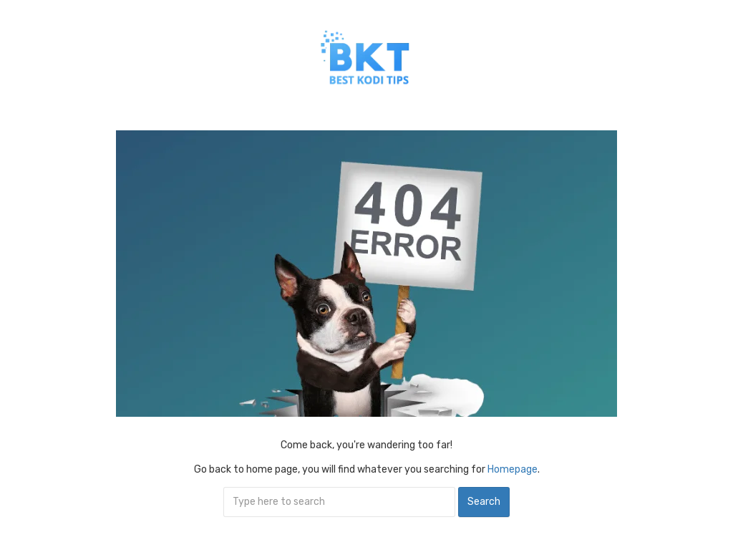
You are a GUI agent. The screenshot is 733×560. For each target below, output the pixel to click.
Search (484, 502)
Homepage (513, 469)
